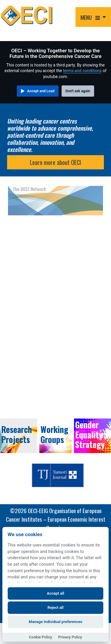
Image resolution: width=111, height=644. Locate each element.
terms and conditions (82, 71)
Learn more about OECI (55, 162)
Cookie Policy (41, 637)
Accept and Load (41, 91)
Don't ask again (78, 91)
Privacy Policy (70, 637)
